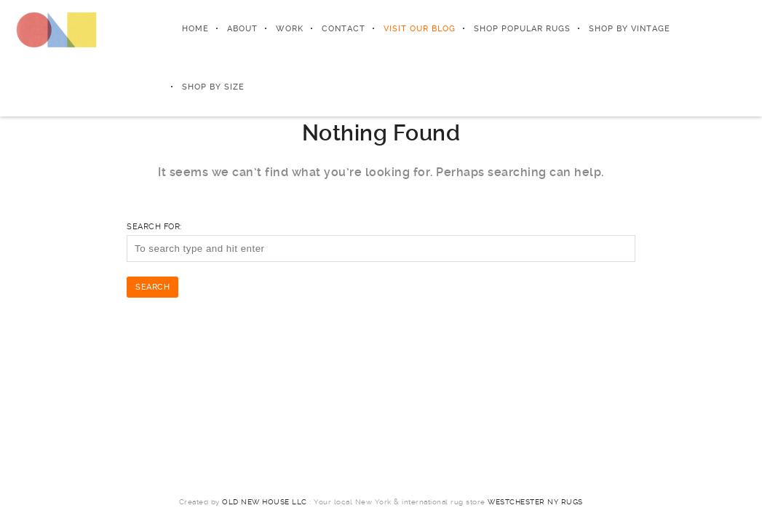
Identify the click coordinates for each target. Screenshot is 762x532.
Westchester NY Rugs (535, 502)
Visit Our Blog (420, 29)
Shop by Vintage (630, 29)
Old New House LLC (265, 502)
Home (195, 29)
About (242, 29)
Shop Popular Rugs (522, 29)
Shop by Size (213, 87)
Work (290, 29)
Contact (344, 29)
